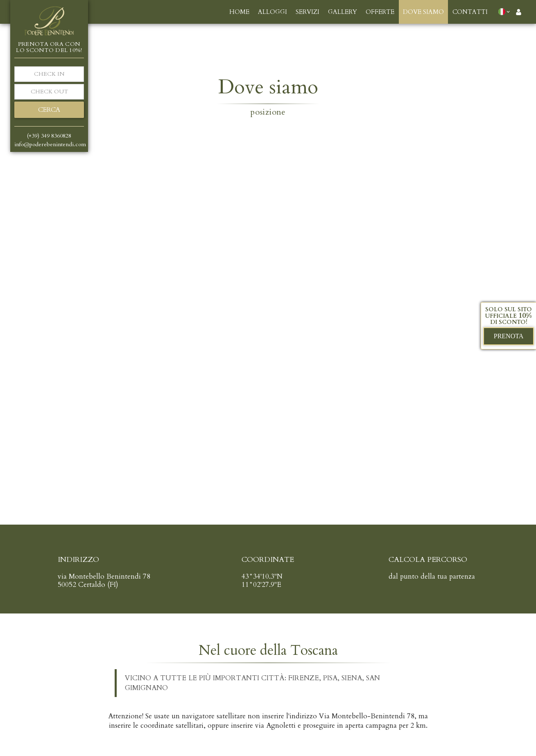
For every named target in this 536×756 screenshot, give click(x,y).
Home (239, 12)
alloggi (273, 12)
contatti (470, 12)
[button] (506, 11)
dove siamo (423, 12)
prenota (509, 336)
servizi (308, 12)
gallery (343, 12)
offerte (380, 12)
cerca (49, 110)
